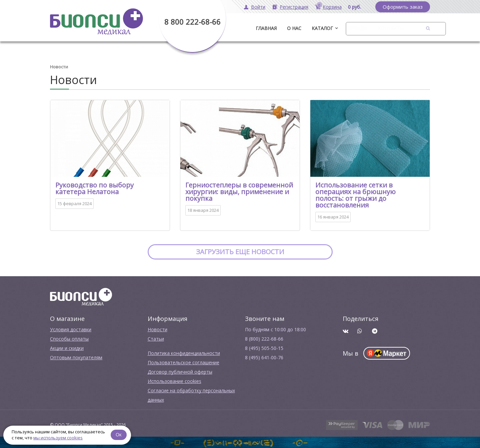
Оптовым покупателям (76, 357)
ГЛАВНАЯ (266, 28)
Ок (119, 434)
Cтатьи (156, 338)
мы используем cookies (58, 438)
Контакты (391, 28)
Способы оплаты (69, 338)
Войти (258, 7)
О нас (294, 28)
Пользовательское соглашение (183, 362)
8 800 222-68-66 (192, 22)
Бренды (358, 28)
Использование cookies (174, 381)
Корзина (332, 7)
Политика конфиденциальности (184, 353)
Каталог (322, 28)
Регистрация (294, 7)
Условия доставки (71, 329)
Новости (157, 329)
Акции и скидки (67, 348)
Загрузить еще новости (240, 251)
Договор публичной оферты (180, 371)
